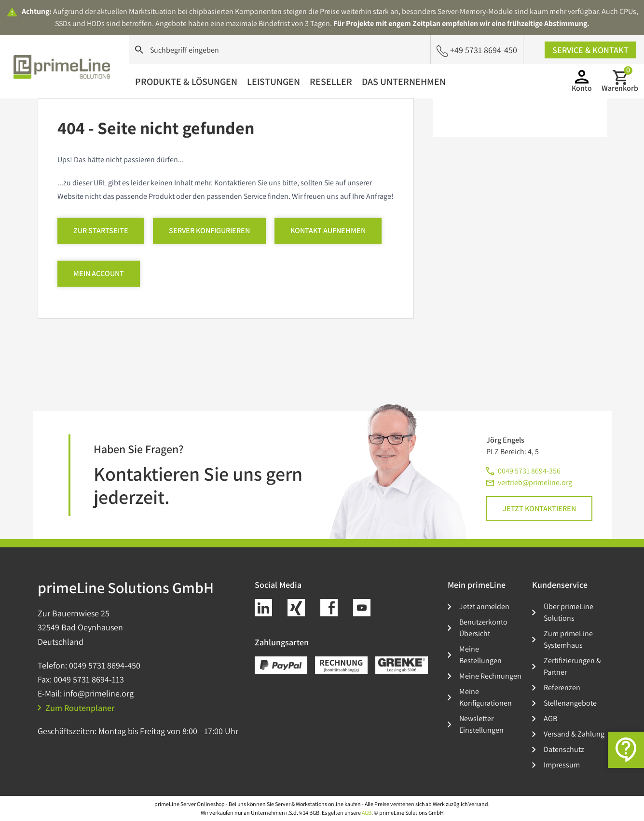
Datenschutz (564, 749)
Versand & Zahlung (574, 734)
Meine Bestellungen (480, 655)
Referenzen (562, 688)
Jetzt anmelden (484, 606)
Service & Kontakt (590, 50)
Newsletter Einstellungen (481, 724)
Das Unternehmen (404, 82)
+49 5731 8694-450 (477, 50)
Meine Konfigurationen (486, 697)
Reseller (331, 82)
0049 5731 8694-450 (105, 665)
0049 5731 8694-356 (529, 471)
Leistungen (274, 82)
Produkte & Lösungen (186, 82)
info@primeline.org (99, 693)
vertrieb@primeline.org (535, 482)
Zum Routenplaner (76, 708)
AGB (550, 718)
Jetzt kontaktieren (539, 508)
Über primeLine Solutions (569, 612)
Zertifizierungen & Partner (572, 666)
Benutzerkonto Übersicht (483, 628)
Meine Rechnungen (490, 676)
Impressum (562, 765)
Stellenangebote (570, 703)
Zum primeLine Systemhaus (568, 639)
